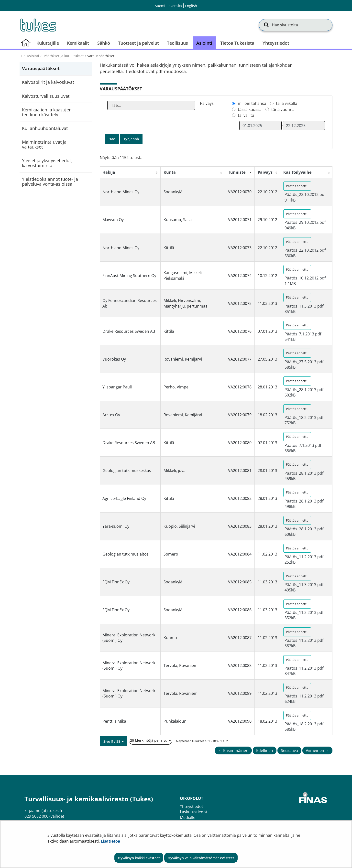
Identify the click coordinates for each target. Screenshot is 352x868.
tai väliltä (246, 115)
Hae (112, 139)
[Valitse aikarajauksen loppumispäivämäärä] (304, 126)
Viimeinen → (317, 750)
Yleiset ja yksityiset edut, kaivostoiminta (47, 163)
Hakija (109, 172)
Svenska (175, 6)
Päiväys (265, 172)
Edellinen (265, 750)
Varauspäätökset (41, 68)
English (191, 6)
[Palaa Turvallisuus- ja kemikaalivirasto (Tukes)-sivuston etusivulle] (38, 25)
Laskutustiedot (194, 812)
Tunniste (237, 172)
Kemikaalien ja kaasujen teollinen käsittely (47, 112)
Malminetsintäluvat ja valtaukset (44, 144)
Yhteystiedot (192, 806)
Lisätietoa (110, 841)
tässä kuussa (250, 109)
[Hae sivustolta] (296, 25)
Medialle (188, 817)
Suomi (160, 6)
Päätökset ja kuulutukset (63, 56)
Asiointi (33, 56)
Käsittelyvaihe (297, 172)
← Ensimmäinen (233, 750)
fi (21, 56)
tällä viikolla (287, 103)
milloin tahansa (252, 103)
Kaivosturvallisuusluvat (46, 96)
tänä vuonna (283, 109)
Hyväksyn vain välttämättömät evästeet (201, 858)
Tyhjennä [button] (131, 139)
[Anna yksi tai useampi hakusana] (151, 105)
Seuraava (289, 750)
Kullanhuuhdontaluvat (45, 128)
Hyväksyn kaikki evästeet (139, 858)
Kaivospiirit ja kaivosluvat (48, 82)
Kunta (170, 172)
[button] (114, 741)
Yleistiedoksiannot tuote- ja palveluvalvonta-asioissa (50, 182)
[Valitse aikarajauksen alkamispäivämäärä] (260, 126)
